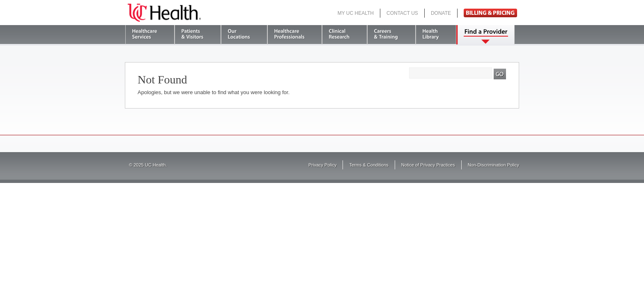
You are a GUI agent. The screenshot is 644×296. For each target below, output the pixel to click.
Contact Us (402, 13)
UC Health (164, 13)
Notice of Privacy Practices (428, 165)
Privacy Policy (322, 165)
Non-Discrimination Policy (493, 165)
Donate (441, 13)
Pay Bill (490, 13)
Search (500, 74)
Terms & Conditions (369, 165)
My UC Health (356, 13)
